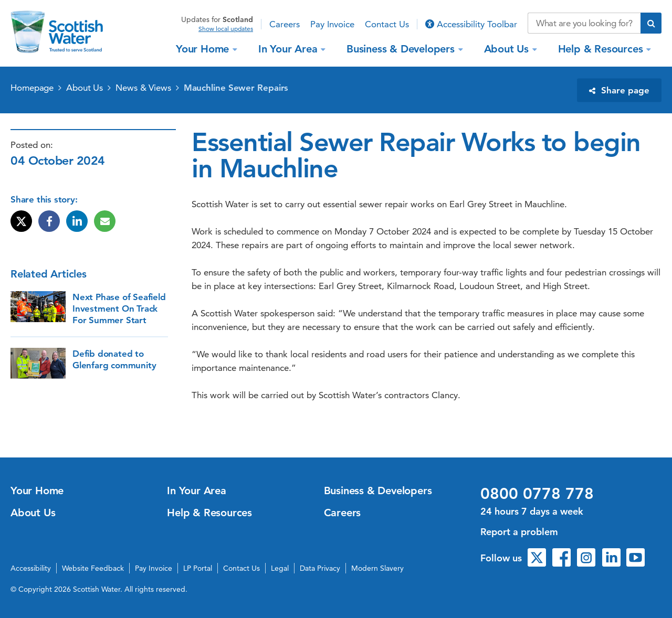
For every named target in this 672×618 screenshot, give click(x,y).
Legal (280, 568)
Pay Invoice (332, 24)
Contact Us (387, 24)
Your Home (204, 49)
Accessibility (31, 568)
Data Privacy (320, 568)
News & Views (143, 88)
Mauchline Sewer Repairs (236, 88)
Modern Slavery (377, 568)
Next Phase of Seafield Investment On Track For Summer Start (119, 308)
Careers (285, 24)
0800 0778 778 (537, 494)
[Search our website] (584, 23)
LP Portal (198, 568)
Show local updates (226, 29)
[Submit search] (651, 23)
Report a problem (519, 532)
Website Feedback (93, 568)
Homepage (32, 88)
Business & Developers (402, 49)
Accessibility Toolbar (471, 24)
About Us (508, 49)
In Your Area (289, 49)
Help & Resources (602, 49)
